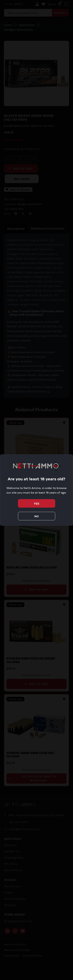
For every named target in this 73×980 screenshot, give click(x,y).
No (37, 516)
